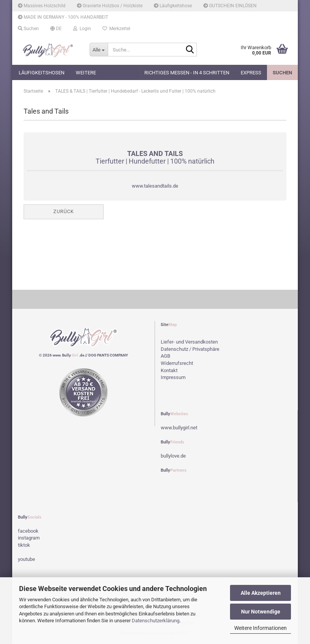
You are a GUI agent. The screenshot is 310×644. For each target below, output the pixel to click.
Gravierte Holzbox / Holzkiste (110, 6)
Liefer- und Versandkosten (189, 342)
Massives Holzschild (42, 6)
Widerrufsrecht (177, 363)
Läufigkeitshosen (42, 73)
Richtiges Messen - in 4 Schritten (187, 73)
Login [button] (82, 29)
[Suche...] (99, 50)
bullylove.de (173, 456)
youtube (26, 559)
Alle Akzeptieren (261, 593)
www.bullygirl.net (179, 428)
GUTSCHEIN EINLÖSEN (230, 6)
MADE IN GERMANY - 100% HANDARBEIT (63, 17)
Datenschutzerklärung (156, 621)
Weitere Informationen (260, 628)
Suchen (282, 73)
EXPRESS (251, 73)
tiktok (24, 545)
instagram (29, 538)
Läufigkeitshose (173, 6)
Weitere (86, 73)
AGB (165, 356)
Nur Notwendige (261, 612)
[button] (56, 29)
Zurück (64, 211)
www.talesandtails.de (155, 186)
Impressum (173, 377)
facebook (28, 531)
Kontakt (169, 370)
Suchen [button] (28, 29)
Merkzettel (116, 29)
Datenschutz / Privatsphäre (190, 349)
